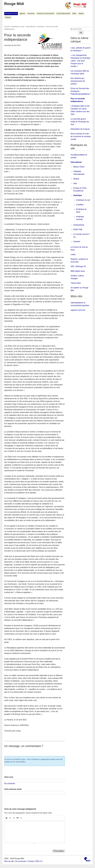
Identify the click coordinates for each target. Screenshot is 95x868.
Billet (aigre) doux (78, 271)
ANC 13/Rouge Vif (78, 266)
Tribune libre (76, 283)
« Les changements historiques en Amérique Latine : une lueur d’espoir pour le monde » (80, 61)
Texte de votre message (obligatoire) (20, 809)
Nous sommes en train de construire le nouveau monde (81, 136)
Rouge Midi (14, 4)
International (31, 27)
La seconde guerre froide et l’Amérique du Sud (80, 122)
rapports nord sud (78, 310)
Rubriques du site (11, 13)
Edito (74, 13)
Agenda (22, 13)
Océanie (77, 242)
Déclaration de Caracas (80, 129)
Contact (31, 861)
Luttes (73, 254)
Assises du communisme (45, 13)
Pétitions (8, 17)
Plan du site (9, 861)
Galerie (81, 13)
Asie (75, 183)
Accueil (7, 27)
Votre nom (9, 777)
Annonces (31, 13)
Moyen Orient (79, 167)
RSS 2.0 (39, 861)
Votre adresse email (13, 789)
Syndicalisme (79, 225)
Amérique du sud (83, 200)
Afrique (76, 179)
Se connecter (10, 783)
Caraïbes (80, 205)
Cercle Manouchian (63, 13)
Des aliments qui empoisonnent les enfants (78, 81)
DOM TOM (78, 230)
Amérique (41, 27)
